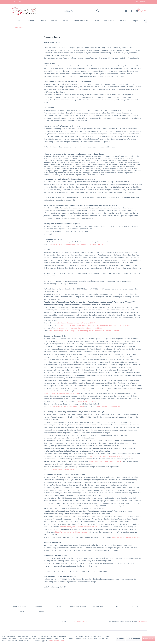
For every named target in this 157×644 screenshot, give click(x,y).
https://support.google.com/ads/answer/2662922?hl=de (80, 527)
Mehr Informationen (57, 641)
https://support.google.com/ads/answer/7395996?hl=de (111, 456)
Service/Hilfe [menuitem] (17, 2)
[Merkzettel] (125, 11)
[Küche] (96, 21)
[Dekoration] (109, 21)
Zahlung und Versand (78, 606)
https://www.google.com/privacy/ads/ (62, 469)
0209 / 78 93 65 (141, 2)
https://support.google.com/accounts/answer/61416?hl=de (78, 323)
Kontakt (58, 606)
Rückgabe (39, 606)
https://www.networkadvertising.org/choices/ (106, 461)
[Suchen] (98, 11)
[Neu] (19, 21)
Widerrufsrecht (97, 606)
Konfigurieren (148, 638)
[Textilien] (123, 21)
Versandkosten (143, 622)
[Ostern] (43, 21)
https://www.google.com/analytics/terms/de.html (66, 407)
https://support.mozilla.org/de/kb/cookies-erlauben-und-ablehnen (79, 328)
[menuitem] (82, 11)
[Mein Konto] (131, 11)
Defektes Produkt (20, 606)
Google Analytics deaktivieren (88, 401)
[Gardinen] (30, 21)
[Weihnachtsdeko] (81, 21)
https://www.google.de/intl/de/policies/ (107, 407)
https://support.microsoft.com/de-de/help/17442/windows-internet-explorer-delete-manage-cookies (93, 325)
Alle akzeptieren (134, 638)
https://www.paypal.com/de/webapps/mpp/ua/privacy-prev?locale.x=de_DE (75, 244)
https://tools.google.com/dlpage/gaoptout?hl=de (62, 393)
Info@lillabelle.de (81, 621)
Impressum (136, 606)
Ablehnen (120, 638)
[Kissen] (66, 21)
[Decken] (54, 21)
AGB (117, 606)
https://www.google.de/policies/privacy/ (126, 537)
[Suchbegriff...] (82, 11)
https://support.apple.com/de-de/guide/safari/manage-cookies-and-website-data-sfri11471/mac (84, 331)
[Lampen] (135, 21)
